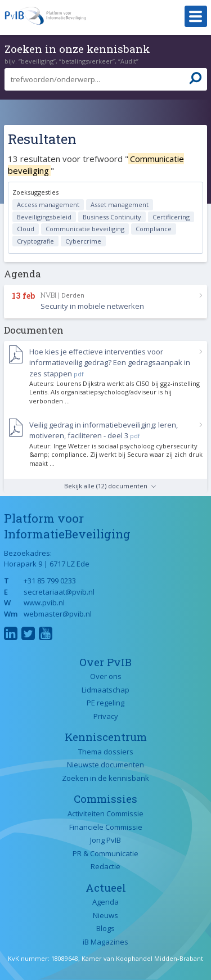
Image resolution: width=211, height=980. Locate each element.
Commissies (105, 799)
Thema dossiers (106, 752)
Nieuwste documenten (105, 765)
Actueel (106, 887)
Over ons (106, 676)
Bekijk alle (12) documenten (106, 486)
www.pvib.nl (44, 603)
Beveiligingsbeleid (44, 217)
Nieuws (105, 915)
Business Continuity (112, 217)
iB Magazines (105, 942)
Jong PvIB (105, 840)
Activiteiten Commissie (105, 813)
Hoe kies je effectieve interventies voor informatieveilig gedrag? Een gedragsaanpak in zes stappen (110, 363)
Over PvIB (105, 662)
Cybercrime (83, 241)
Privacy (106, 716)
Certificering (171, 217)
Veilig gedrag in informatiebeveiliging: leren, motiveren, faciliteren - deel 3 (104, 430)
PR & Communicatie (105, 853)
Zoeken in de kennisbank (105, 778)
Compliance (154, 229)
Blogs (105, 928)
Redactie (105, 866)
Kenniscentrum (106, 737)
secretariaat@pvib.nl (59, 592)
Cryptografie (35, 241)
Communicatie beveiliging (85, 229)
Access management (48, 204)
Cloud (26, 229)
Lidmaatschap (105, 690)
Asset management (120, 204)
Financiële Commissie (106, 827)
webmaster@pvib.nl (58, 614)
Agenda (105, 902)
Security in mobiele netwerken (92, 306)
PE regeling (105, 703)
